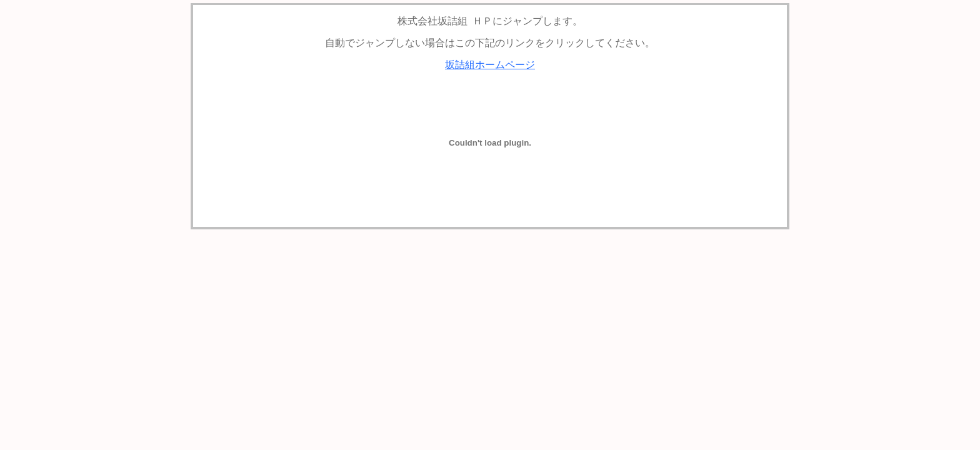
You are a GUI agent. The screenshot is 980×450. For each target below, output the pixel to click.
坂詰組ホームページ (490, 65)
